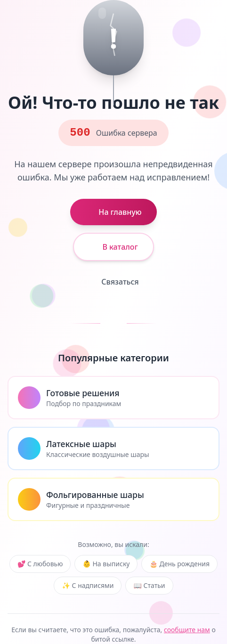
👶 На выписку (106, 564)
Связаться (113, 282)
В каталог (113, 247)
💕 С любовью (40, 564)
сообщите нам (187, 630)
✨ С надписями (88, 585)
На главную (113, 212)
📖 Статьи (149, 585)
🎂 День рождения (179, 564)
